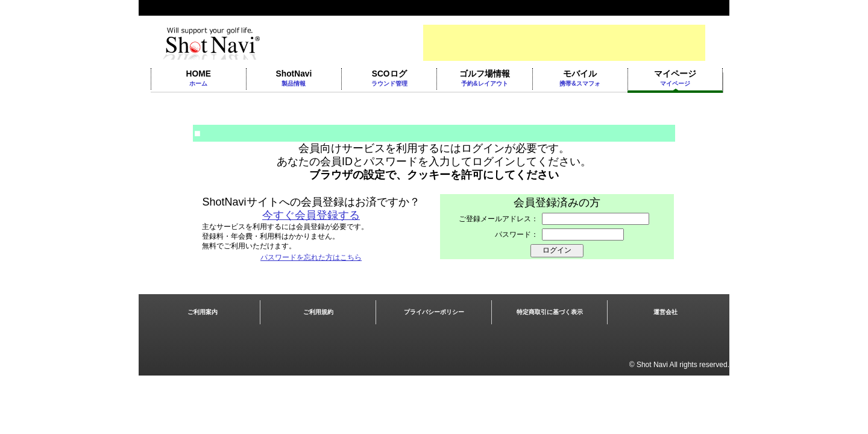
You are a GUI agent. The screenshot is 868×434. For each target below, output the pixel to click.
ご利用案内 (203, 312)
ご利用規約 (318, 312)
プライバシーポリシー (434, 312)
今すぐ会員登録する (311, 215)
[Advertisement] (564, 43)
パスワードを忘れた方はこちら (311, 257)
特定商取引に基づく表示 (550, 312)
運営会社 (665, 312)
